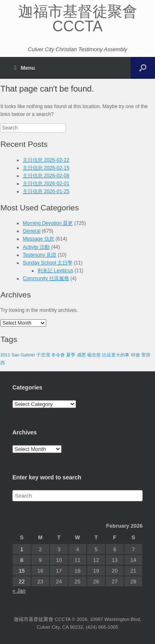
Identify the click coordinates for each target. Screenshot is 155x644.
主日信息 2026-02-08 (46, 176)
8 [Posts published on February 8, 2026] (22, 560)
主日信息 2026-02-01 (46, 184)
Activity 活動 (36, 247)
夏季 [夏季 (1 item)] (71, 355)
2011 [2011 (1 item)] (5, 355)
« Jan (19, 591)
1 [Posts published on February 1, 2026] (22, 549)
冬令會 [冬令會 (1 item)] (58, 355)
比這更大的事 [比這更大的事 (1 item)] (116, 355)
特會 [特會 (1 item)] (136, 355)
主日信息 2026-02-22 (46, 160)
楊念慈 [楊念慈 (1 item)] (94, 355)
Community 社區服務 (46, 278)
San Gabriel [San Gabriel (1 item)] (23, 355)
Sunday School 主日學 (48, 263)
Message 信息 (38, 239)
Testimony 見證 (39, 255)
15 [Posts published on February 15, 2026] (21, 571)
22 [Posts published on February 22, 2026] (21, 581)
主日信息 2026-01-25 (46, 191)
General (32, 231)
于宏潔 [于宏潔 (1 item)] (43, 355)
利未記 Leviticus (55, 271)
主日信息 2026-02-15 (46, 168)
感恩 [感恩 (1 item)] (81, 355)
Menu (25, 68)
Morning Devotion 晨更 (48, 223)
